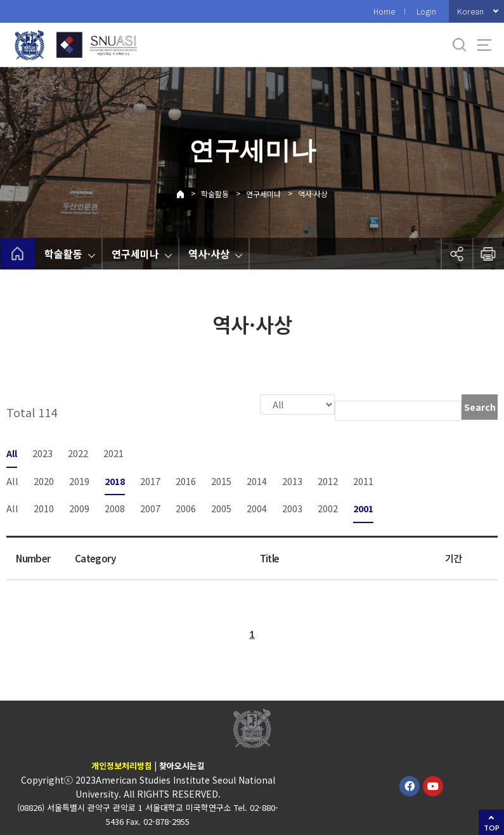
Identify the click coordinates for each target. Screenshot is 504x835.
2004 (257, 507)
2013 (292, 480)
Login (426, 11)
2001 (363, 507)
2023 (42, 452)
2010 (44, 507)
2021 (113, 452)
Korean (470, 11)
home (17, 254)
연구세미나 (263, 194)
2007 (150, 507)
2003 (292, 507)
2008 (115, 507)
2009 (79, 507)
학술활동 (215, 194)
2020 (44, 480)
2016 (186, 480)
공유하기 (456, 254)
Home (384, 11)
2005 (221, 507)
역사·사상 (313, 194)
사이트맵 (484, 45)
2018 (115, 480)
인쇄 (488, 254)
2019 (79, 480)
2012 (328, 480)
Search (480, 407)
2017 (150, 480)
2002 (328, 507)
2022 (78, 452)
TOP (492, 828)
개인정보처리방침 (122, 764)
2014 (257, 480)
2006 (186, 507)
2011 (363, 480)
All (12, 452)
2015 (221, 480)
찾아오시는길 (182, 764)
